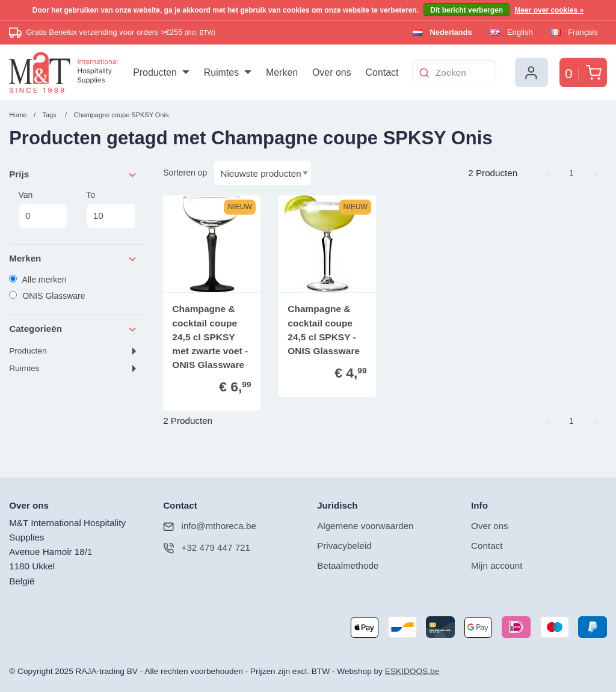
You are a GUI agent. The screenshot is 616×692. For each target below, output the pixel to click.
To (111, 209)
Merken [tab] (73, 259)
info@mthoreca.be (210, 526)
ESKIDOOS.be (412, 671)
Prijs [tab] (73, 175)
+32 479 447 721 (207, 548)
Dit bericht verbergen (467, 10)
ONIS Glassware (47, 296)
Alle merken (38, 280)
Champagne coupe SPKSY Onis (121, 115)
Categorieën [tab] (73, 329)
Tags (49, 115)
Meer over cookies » (549, 10)
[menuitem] (161, 73)
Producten (28, 351)
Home (18, 115)
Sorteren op (185, 173)
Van (43, 209)
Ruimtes (24, 368)
